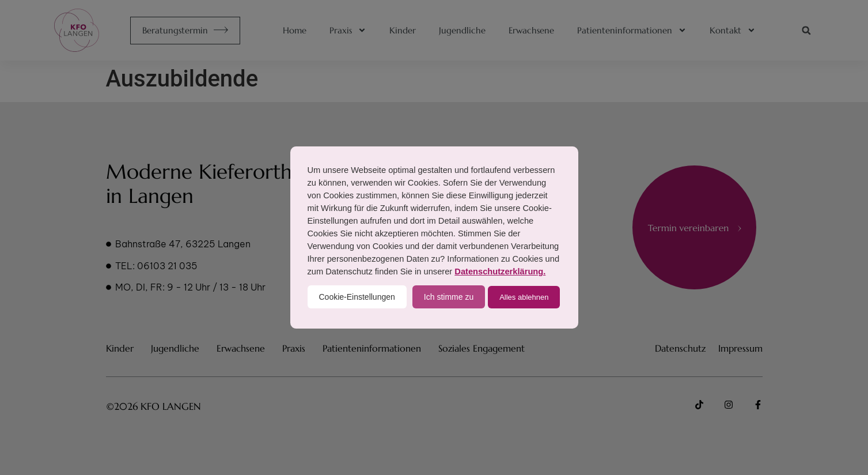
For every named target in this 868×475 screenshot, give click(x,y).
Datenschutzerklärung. (500, 272)
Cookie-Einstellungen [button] (357, 297)
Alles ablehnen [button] (524, 297)
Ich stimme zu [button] (449, 297)
